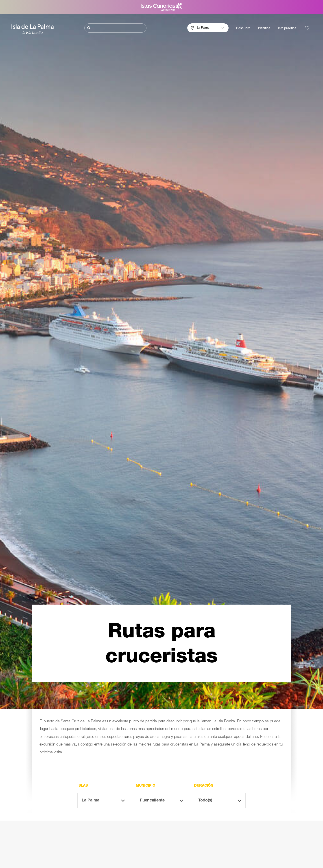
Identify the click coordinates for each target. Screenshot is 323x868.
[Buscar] (115, 28)
